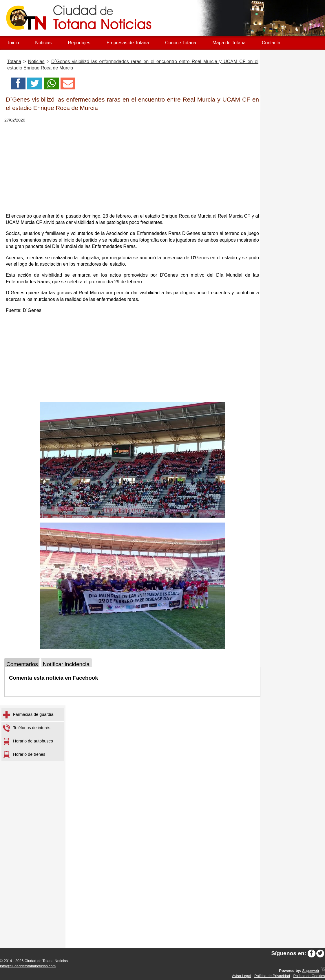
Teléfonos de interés (27, 728)
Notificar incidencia (66, 664)
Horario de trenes (24, 755)
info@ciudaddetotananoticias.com (28, 966)
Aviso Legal (242, 976)
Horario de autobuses (28, 741)
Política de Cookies (309, 976)
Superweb (311, 971)
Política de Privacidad (272, 976)
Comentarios (22, 664)
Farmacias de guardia (28, 715)
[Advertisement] (132, 168)
